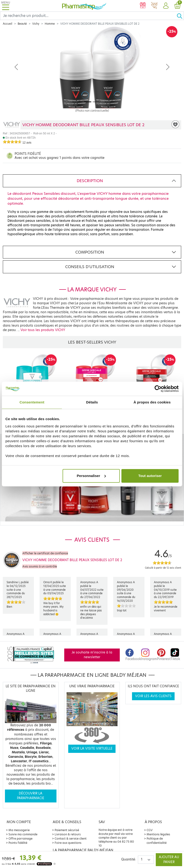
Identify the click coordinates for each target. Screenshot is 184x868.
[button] (166, 6)
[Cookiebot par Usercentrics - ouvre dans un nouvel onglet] (158, 389)
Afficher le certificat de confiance (45, 553)
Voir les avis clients (153, 696)
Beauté (22, 24)
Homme (50, 24)
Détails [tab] (92, 402)
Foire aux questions (68, 843)
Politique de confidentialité (157, 841)
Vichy (36, 24)
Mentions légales (158, 834)
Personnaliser (91, 476)
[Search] (88, 16)
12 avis (27, 143)
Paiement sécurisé (67, 830)
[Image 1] (88, 102)
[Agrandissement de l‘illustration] (92, 75)
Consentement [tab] (32, 402)
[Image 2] (96, 102)
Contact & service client (71, 839)
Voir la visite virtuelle (92, 749)
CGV (150, 830)
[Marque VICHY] (12, 125)
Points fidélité (18, 843)
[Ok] (180, 16)
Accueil (8, 24)
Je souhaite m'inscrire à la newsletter (92, 655)
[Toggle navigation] (6, 6)
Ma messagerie (19, 830)
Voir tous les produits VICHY (43, 330)
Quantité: (129, 859)
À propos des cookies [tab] (152, 402)
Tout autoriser (150, 476)
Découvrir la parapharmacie (31, 796)
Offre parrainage (20, 839)
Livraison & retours (68, 834)
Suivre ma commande (23, 834)
